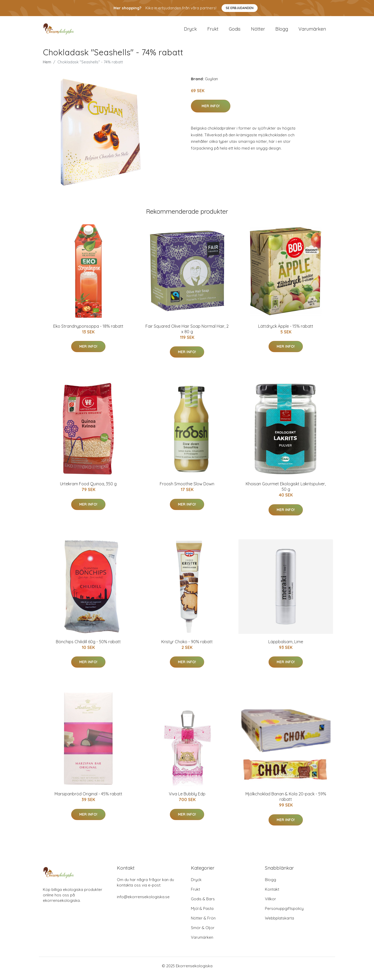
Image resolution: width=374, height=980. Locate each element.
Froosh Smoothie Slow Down (187, 489)
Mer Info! (211, 111)
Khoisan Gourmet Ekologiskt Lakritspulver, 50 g (286, 492)
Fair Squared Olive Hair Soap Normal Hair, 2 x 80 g (187, 334)
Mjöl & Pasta (202, 914)
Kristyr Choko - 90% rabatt (187, 647)
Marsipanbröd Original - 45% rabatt (88, 799)
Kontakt (272, 894)
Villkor (271, 904)
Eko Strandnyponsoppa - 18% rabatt (88, 331)
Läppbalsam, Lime (286, 647)
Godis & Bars (203, 904)
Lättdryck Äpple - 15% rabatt (286, 331)
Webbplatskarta (279, 923)
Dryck (190, 32)
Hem (47, 67)
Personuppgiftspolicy (284, 914)
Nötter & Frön (203, 923)
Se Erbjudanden (240, 8)
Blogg (282, 32)
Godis (235, 32)
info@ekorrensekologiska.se (143, 902)
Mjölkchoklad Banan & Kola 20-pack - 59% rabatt (286, 802)
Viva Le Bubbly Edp (187, 799)
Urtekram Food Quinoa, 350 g (88, 489)
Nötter (258, 32)
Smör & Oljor (203, 933)
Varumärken (312, 32)
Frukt (213, 32)
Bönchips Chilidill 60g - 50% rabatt (88, 647)
